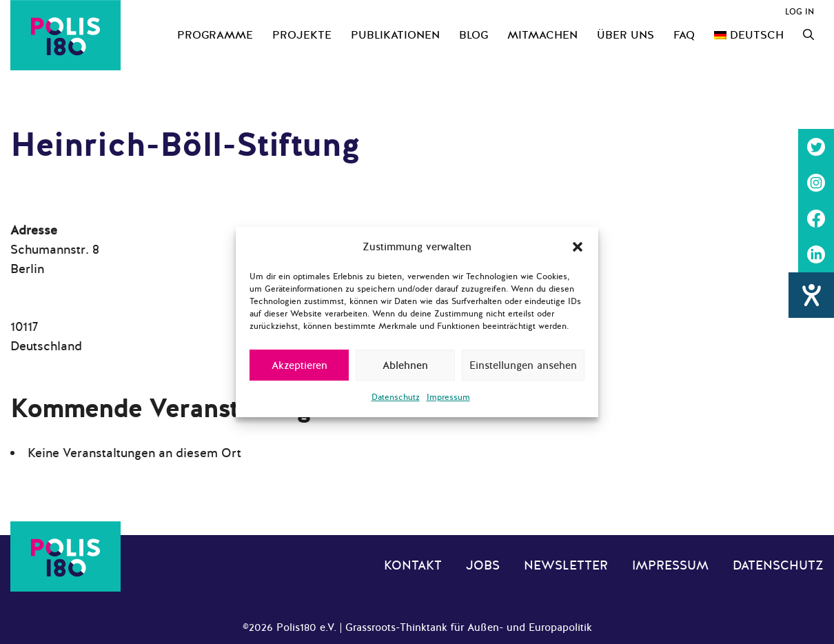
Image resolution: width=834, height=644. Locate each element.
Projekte (302, 35)
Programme (215, 35)
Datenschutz (396, 397)
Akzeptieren (299, 365)
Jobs (483, 565)
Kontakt (413, 565)
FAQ (684, 35)
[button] (578, 247)
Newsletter (566, 565)
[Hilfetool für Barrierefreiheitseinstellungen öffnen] (811, 295)
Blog (474, 35)
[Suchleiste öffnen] (808, 35)
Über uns (625, 35)
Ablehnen (405, 365)
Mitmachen (542, 35)
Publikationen (395, 35)
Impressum (448, 397)
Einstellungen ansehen (523, 365)
